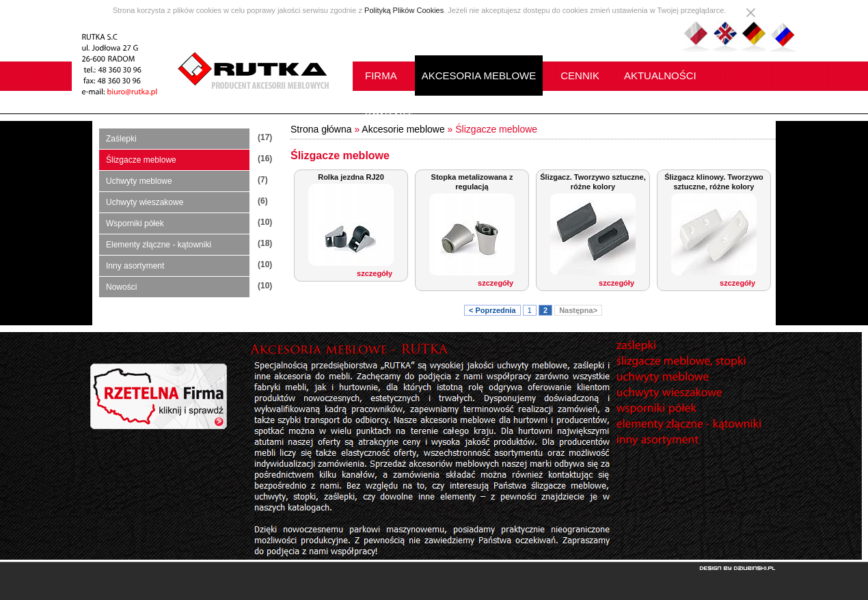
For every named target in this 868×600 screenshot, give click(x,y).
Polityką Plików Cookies (404, 10)
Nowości (121, 287)
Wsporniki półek (135, 223)
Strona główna (321, 129)
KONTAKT (389, 116)
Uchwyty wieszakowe (145, 202)
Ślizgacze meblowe (141, 160)
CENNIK (580, 76)
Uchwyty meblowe (139, 181)
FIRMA (381, 76)
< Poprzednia (492, 310)
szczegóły (375, 273)
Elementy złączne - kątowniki (159, 245)
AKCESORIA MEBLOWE (479, 76)
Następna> (578, 310)
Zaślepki (121, 139)
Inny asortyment (135, 266)
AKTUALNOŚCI (660, 76)
